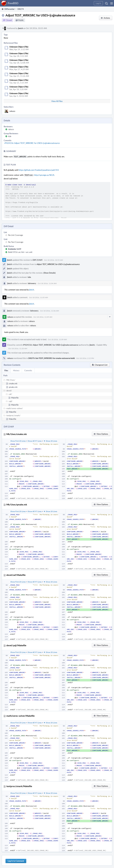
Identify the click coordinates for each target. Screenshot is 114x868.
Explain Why (102, 344)
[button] (112, 3)
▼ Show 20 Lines (50, 440)
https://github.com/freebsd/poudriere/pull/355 (39, 170)
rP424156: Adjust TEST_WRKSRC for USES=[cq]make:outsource (32, 143)
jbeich (21, 28)
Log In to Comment (16, 860)
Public (21, 20)
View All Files (57, 101)
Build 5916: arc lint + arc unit (20, 252)
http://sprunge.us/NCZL (44, 175)
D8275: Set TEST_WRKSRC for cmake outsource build (52, 358)
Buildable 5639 (15, 248)
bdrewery (32, 283)
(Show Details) (50, 272)
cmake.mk (13, 383)
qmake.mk (13, 386)
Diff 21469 (38, 259)
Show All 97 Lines (35, 440)
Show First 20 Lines (18, 440)
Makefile (15, 397)
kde (10, 136)
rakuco (12, 111)
